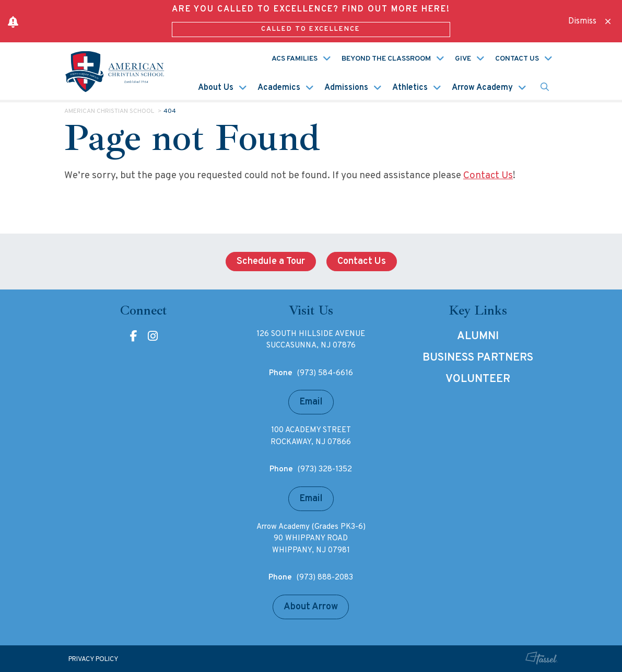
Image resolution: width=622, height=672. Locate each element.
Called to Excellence (311, 29)
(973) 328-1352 (325, 470)
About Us (216, 88)
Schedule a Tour (271, 262)
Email (311, 402)
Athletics (410, 88)
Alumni (478, 337)
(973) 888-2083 (325, 578)
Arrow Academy (482, 88)
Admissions (346, 88)
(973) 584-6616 (325, 373)
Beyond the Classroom (386, 59)
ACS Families (295, 59)
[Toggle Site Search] (545, 88)
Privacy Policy (93, 659)
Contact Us (517, 59)
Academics (279, 88)
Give (463, 59)
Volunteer (478, 379)
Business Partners (478, 358)
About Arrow (311, 607)
